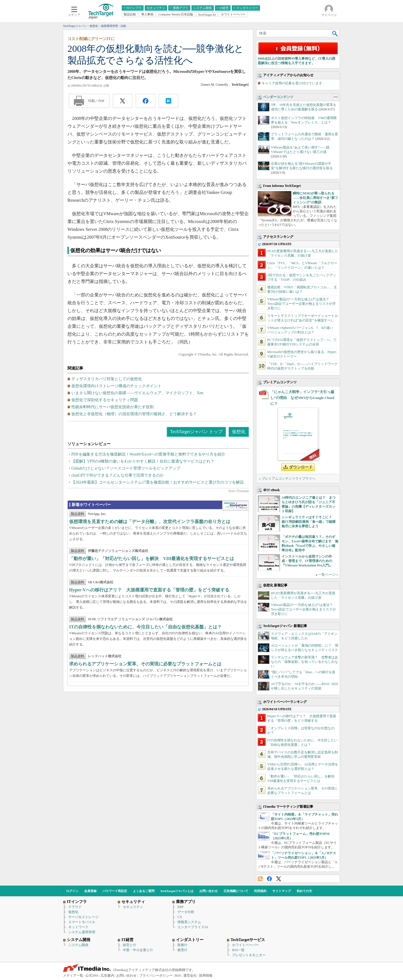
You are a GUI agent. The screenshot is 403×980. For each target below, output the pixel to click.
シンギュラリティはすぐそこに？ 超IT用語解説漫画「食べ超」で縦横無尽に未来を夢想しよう (309, 522)
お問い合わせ (208, 891)
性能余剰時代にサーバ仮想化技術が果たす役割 (113, 407)
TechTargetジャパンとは (177, 891)
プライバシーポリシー (156, 976)
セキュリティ (133, 907)
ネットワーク (78, 927)
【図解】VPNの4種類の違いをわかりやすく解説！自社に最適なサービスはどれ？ (143, 461)
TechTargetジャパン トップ (196, 432)
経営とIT (129, 945)
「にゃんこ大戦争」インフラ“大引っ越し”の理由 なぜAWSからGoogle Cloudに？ (302, 398)
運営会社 (190, 976)
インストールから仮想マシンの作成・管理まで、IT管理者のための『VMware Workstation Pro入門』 (307, 561)
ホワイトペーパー (245, 945)
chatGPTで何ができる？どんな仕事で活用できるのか (118, 475)
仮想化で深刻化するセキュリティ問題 (105, 400)
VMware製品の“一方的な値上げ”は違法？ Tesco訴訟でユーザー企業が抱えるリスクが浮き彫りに (301, 304)
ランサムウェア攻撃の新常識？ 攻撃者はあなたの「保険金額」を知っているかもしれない (304, 662)
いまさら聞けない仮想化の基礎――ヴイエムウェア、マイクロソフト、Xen (137, 393)
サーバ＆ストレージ (83, 917)
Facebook (269, 879)
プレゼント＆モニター (249, 955)
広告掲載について (236, 891)
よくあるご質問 (144, 891)
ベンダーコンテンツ (278, 97)
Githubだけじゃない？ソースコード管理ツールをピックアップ (126, 468)
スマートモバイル (82, 922)
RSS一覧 (238, 950)
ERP (181, 907)
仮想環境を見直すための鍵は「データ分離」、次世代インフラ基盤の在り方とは (150, 522)
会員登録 (90, 891)
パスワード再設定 (115, 891)
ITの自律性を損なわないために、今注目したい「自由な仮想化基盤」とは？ (145, 627)
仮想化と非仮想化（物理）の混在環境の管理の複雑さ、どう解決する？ (134, 414)
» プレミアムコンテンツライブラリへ (287, 479)
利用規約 (260, 891)
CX (180, 917)
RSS (260, 879)
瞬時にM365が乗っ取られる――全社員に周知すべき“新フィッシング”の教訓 (315, 198)
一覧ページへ (328, 575)
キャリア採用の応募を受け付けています (292, 83)
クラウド (75, 907)
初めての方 (304, 891)
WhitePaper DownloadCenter (236, 506)
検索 (335, 33)
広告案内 (107, 976)
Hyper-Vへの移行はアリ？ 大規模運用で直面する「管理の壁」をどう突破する (149, 590)
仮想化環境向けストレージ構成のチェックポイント (116, 386)
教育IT (182, 950)
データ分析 (186, 912)
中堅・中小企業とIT (138, 950)
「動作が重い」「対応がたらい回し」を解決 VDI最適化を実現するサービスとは (152, 558)
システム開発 (78, 945)
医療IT (182, 945)
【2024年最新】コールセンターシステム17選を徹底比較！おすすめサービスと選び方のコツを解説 (158, 482)
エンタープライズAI (193, 927)
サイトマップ (282, 891)
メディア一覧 (73, 976)
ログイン (72, 891)
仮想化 (239, 432)
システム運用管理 (82, 932)
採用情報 (206, 976)
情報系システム (189, 922)
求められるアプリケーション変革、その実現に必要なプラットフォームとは (145, 664)
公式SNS (92, 976)
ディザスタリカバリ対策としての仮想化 (107, 379)
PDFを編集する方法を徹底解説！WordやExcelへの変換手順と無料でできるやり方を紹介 (148, 454)
